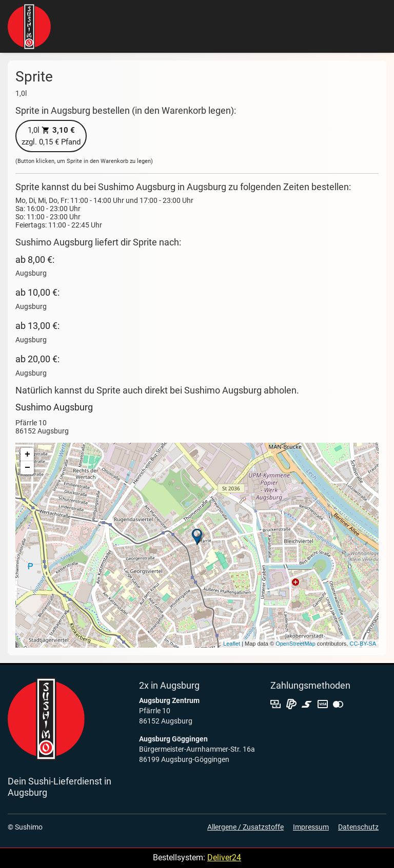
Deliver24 (224, 857)
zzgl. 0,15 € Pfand (51, 136)
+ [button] (27, 454)
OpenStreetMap (295, 644)
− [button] (27, 468)
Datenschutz (358, 827)
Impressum (311, 827)
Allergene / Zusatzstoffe (245, 827)
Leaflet (232, 644)
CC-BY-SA (363, 644)
